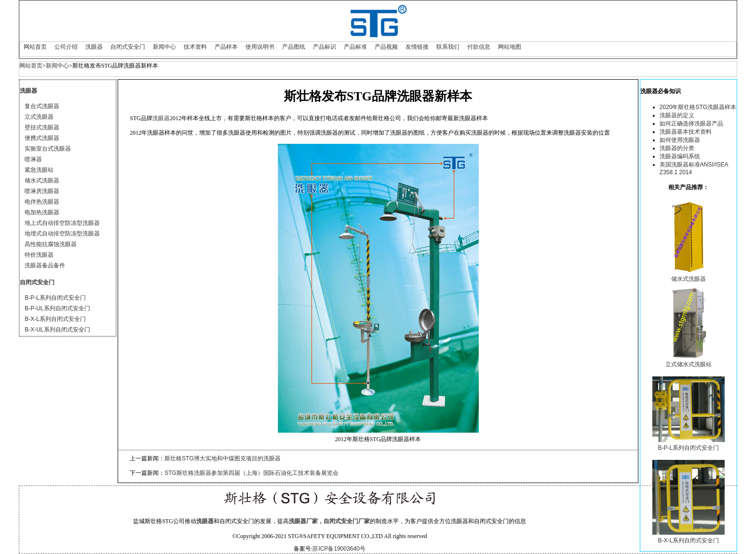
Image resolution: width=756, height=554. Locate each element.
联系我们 (448, 47)
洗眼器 (94, 47)
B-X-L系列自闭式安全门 (55, 319)
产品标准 (355, 47)
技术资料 (195, 47)
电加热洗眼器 (42, 212)
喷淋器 (33, 159)
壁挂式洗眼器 (42, 127)
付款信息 (479, 47)
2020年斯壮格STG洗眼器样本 (698, 107)
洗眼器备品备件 (45, 265)
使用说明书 (260, 47)
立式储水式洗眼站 (688, 364)
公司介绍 (66, 47)
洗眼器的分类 (677, 148)
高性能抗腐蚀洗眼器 (51, 244)
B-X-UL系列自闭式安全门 (57, 330)
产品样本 (226, 47)
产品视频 (386, 47)
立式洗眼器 (39, 117)
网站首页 (35, 47)
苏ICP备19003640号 (339, 549)
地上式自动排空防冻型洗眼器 (62, 223)
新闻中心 (164, 47)
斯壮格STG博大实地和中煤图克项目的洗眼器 (223, 458)
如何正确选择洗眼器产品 (691, 124)
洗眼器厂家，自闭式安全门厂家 (329, 521)
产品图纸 (294, 47)
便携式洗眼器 (42, 138)
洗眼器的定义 (677, 115)
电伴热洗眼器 (42, 202)
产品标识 (324, 47)
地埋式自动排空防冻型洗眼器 (62, 234)
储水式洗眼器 (42, 180)
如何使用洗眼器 (680, 140)
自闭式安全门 (128, 47)
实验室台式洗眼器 (48, 149)
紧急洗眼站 (39, 170)
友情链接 (417, 47)
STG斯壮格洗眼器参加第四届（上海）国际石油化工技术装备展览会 (251, 473)
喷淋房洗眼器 (42, 191)
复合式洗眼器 (42, 106)
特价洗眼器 (39, 255)
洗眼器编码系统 (680, 156)
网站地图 (510, 47)
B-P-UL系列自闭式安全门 (57, 308)
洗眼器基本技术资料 (686, 132)
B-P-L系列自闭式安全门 (55, 298)
